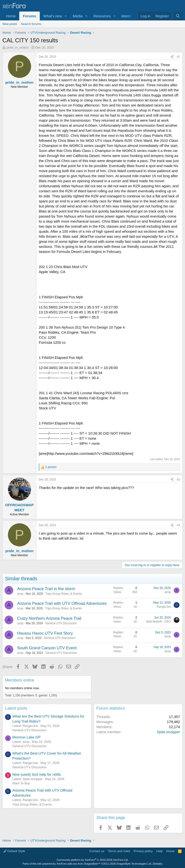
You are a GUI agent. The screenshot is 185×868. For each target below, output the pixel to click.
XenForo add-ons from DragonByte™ (79, 864)
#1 (178, 57)
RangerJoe (164, 607)
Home (11, 16)
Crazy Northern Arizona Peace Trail (49, 618)
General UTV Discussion (61, 623)
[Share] (172, 57)
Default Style (14, 851)
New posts (10, 24)
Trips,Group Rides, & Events (64, 594)
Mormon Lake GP (26, 737)
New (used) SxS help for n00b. (37, 774)
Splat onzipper (168, 732)
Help (160, 851)
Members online (20, 680)
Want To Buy (21, 783)
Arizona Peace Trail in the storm (46, 589)
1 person (51, 467)
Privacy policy (143, 851)
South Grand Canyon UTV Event (47, 648)
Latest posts (16, 708)
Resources (102, 16)
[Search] (178, 16)
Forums (30, 16)
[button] (66, 16)
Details (158, 864)
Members (129, 16)
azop (20, 594)
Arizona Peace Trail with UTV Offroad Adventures (62, 603)
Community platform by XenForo (92, 860)
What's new (53, 16)
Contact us (97, 851)
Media (78, 16)
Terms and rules (119, 851)
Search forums (31, 24)
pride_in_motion (18, 47)
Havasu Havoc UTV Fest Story (45, 633)
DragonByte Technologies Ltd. (134, 864)
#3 (178, 525)
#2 (178, 480)
